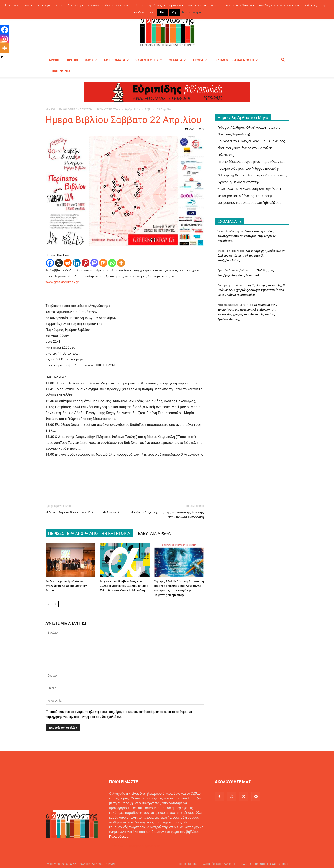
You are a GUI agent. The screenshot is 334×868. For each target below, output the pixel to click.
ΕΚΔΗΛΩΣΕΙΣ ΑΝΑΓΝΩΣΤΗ (236, 60)
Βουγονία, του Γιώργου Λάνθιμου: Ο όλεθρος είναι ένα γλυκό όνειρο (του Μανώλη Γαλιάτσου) (251, 148)
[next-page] (56, 604)
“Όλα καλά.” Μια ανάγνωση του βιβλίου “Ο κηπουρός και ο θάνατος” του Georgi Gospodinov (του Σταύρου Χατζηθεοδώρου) (250, 196)
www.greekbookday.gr (62, 282)
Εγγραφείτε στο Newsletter (218, 864)
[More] (121, 263)
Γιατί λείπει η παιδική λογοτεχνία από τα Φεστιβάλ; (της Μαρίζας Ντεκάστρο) (247, 236)
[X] (59, 263)
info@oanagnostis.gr (144, 846)
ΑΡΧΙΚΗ (55, 60)
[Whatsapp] (112, 263)
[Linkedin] (77, 263)
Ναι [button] (162, 12)
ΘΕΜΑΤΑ (177, 60)
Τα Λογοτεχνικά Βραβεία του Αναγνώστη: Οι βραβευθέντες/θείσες (66, 586)
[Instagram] (5, 39)
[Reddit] (68, 263)
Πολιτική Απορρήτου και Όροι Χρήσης (264, 864)
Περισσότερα (119, 836)
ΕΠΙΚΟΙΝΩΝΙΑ (60, 71)
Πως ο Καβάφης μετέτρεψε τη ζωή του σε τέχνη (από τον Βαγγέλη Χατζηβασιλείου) (251, 255)
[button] (283, 60)
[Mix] (103, 263)
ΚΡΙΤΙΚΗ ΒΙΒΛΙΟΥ (82, 60)
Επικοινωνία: (119, 846)
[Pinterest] (85, 263)
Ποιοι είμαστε (188, 864)
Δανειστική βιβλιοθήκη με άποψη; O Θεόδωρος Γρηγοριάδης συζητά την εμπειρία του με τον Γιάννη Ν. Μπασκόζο (251, 290)
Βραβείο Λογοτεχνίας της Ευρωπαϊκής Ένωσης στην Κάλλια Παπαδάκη (167, 515)
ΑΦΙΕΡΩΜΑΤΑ (116, 60)
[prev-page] (48, 604)
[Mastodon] (94, 263)
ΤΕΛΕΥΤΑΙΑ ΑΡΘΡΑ (153, 533)
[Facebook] (50, 263)
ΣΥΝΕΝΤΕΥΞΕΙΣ (149, 60)
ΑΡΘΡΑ (200, 60)
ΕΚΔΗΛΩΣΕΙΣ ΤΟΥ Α (109, 109)
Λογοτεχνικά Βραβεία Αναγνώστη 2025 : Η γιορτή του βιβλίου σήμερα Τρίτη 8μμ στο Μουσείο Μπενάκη (124, 586)
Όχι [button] (175, 12)
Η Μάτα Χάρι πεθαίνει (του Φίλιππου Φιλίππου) (82, 512)
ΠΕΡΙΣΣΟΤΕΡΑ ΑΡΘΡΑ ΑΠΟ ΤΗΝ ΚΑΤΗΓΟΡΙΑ (89, 533)
